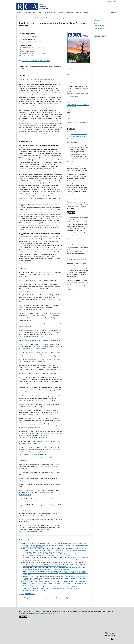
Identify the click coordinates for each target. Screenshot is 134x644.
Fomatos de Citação (73, 97)
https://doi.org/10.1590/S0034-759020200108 (32, 310)
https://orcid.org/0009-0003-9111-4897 (28, 37)
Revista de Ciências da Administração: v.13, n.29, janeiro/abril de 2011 (43, 552)
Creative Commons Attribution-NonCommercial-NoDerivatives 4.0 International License (77, 136)
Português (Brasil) (99, 28)
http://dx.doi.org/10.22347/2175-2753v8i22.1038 (33, 515)
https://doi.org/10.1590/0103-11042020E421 (32, 361)
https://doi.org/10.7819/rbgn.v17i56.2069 (31, 337)
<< (20, 594)
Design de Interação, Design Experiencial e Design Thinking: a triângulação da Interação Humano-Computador (55, 577)
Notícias (61, 12)
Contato (86, 12)
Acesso (116, 1)
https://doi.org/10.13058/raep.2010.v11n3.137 (35, 349)
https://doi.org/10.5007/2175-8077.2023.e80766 (36, 61)
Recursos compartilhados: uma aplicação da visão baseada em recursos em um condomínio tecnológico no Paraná (56, 582)
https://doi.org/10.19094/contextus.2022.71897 (33, 454)
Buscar (114, 12)
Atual (40, 12)
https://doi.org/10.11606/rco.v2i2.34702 (33, 392)
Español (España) (99, 26)
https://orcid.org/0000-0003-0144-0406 (28, 49)
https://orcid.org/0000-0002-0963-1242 (28, 55)
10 (32, 594)
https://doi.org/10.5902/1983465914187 (31, 532)
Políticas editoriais (30, 12)
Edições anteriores (50, 12)
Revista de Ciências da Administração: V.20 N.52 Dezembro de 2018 (57, 556)
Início (20, 18)
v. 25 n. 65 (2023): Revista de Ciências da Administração (45, 18)
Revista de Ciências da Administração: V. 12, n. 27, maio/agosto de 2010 (49, 569)
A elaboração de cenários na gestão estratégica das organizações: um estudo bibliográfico (54, 588)
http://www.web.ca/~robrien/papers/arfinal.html (33, 438)
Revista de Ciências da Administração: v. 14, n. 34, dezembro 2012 (47, 566)
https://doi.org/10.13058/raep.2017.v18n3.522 (33, 291)
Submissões (69, 12)
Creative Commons (76, 206)
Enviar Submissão (100, 36)
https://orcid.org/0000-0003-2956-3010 (28, 43)
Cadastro (78, 12)
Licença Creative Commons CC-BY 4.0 (43, 613)
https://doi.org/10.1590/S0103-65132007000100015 (39, 415)
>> (35, 594)
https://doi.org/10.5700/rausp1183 (46, 400)
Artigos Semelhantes (26, 540)
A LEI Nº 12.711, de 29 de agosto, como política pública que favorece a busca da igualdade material (54, 572)
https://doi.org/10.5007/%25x (32, 427)
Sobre (18, 12)
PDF (71, 69)
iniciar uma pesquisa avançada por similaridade (45, 598)
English (96, 23)
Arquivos (26, 18)
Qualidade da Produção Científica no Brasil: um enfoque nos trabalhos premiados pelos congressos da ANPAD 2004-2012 (55, 544)
